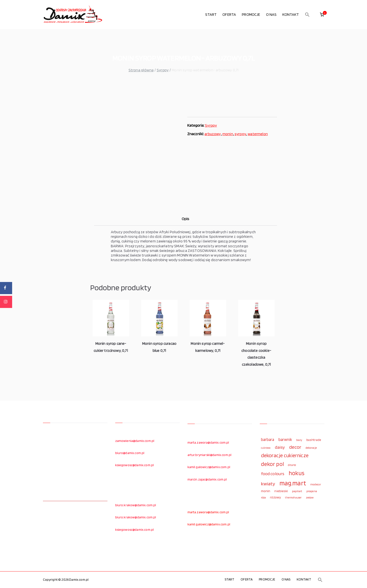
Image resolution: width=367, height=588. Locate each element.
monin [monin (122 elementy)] (266, 491)
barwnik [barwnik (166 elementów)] (285, 439)
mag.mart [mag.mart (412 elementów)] (293, 483)
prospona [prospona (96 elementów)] (312, 491)
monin (228, 134)
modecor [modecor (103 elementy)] (316, 484)
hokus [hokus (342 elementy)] (297, 473)
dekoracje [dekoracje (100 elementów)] (311, 448)
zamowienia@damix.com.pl (135, 441)
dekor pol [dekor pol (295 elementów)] (272, 464)
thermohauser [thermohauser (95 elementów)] (293, 498)
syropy (240, 134)
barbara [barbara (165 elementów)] (268, 439)
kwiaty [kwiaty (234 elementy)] (268, 484)
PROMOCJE (251, 14)
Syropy (163, 70)
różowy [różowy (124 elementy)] (275, 497)
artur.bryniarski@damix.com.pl (210, 455)
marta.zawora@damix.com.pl (208, 442)
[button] (307, 15)
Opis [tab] (186, 219)
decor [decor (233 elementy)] (295, 447)
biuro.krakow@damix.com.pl (136, 505)
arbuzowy (213, 134)
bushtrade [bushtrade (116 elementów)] (314, 440)
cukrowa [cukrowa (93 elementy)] (266, 448)
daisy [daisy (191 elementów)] (280, 447)
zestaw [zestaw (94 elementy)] (310, 498)
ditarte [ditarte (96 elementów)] (292, 465)
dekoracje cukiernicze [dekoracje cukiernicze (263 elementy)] (285, 455)
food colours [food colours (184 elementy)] (273, 474)
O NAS (271, 14)
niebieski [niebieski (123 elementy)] (281, 491)
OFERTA (229, 14)
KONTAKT (291, 14)
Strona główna (141, 70)
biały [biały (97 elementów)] (299, 440)
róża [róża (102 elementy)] (264, 497)
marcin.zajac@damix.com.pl (207, 479)
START (211, 14)
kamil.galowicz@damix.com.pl (209, 467)
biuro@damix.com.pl (130, 453)
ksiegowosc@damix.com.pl (135, 465)
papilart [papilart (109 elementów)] (297, 491)
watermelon (258, 134)
